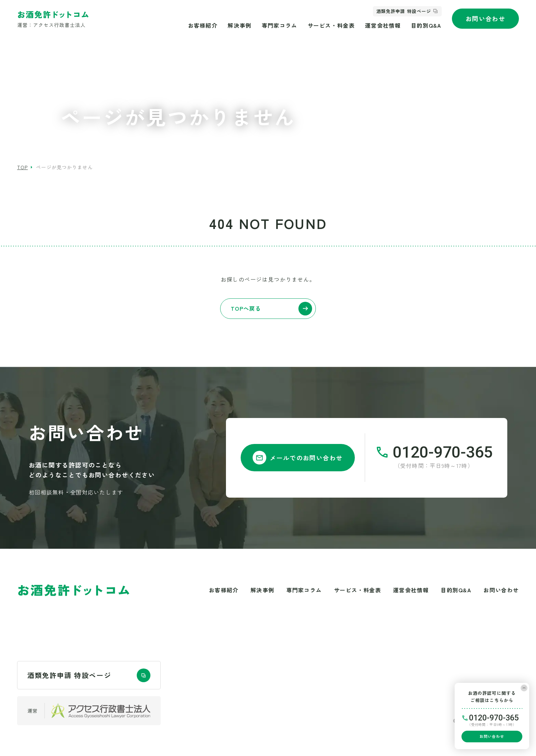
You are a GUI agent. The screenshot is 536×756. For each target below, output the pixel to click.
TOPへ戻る (271, 309)
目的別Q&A (426, 25)
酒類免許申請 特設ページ (404, 11)
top (22, 167)
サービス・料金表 (331, 25)
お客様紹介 (203, 25)
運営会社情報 (383, 25)
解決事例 (239, 25)
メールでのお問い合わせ (298, 458)
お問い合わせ (486, 18)
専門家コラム (280, 25)
